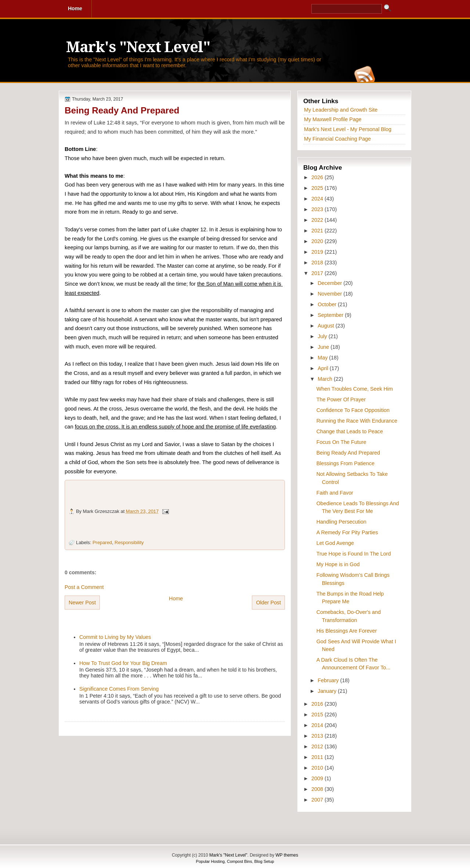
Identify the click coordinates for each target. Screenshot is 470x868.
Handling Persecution (341, 522)
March (326, 379)
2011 (318, 757)
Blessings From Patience (346, 463)
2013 (318, 736)
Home (176, 598)
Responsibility (129, 542)
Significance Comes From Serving (119, 689)
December (330, 283)
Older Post (268, 603)
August (326, 326)
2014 (318, 725)
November (330, 294)
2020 (318, 241)
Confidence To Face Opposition (353, 410)
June (324, 347)
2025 (318, 188)
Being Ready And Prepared (122, 110)
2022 (318, 220)
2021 (318, 231)
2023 (318, 209)
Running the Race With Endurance (357, 421)
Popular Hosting (210, 861)
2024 (318, 199)
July (323, 336)
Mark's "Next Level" (138, 47)
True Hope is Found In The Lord (354, 554)
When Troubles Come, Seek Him (355, 389)
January (328, 691)
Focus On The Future (341, 442)
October (328, 304)
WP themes (287, 855)
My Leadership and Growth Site (341, 110)
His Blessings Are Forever (347, 631)
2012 (318, 746)
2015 (318, 715)
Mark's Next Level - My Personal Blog (348, 129)
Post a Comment (84, 587)
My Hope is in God (338, 564)
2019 (318, 252)
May (323, 358)
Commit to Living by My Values (115, 637)
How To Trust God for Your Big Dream (123, 663)
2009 (318, 778)
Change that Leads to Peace (350, 431)
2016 (318, 704)
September (331, 315)
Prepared (102, 542)
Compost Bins (239, 861)
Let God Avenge (335, 543)
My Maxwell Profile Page (333, 119)
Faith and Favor (335, 493)
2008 (318, 789)
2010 (318, 768)
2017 (318, 273)
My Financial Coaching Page (337, 139)
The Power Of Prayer (341, 399)
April (324, 368)
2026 (318, 177)
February (329, 680)
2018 (318, 263)
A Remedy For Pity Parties (347, 532)
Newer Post (82, 603)
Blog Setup (264, 861)
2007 (318, 800)
